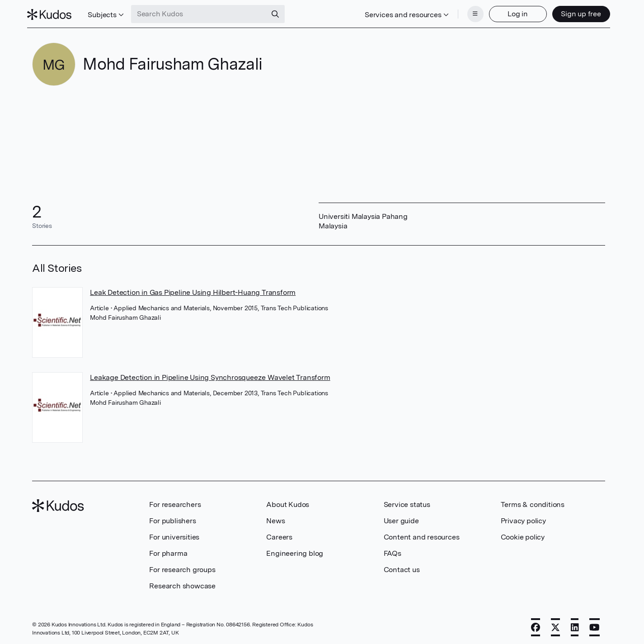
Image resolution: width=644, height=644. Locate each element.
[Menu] (470, 13)
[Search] (280, 13)
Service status (407, 502)
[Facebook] (536, 625)
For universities (174, 534)
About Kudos (288, 502)
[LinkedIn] (575, 625)
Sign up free (576, 12)
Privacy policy (523, 518)
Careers (279, 534)
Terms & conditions (533, 502)
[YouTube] (595, 625)
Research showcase (182, 583)
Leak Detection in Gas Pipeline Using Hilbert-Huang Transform (193, 290)
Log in (513, 12)
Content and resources (422, 534)
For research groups (182, 567)
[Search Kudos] (204, 13)
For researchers (175, 502)
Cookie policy (523, 534)
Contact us (402, 567)
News (275, 518)
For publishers (172, 518)
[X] (555, 625)
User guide (401, 518)
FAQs (393, 551)
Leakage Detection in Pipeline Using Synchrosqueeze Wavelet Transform (210, 375)
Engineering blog (295, 551)
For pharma (168, 551)
